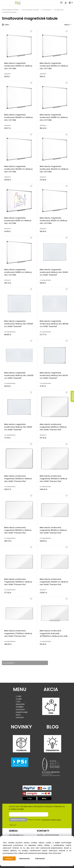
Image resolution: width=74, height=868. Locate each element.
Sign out (13, 825)
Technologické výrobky (30, 10)
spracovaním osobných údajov (52, 820)
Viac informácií (55, 853)
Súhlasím (9, 859)
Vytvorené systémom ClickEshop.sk (37, 867)
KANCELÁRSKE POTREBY (10, 10)
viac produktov (9, 663)
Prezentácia (47, 10)
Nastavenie (25, 859)
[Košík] (71, 3)
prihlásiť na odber (18, 820)
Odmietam (40, 859)
